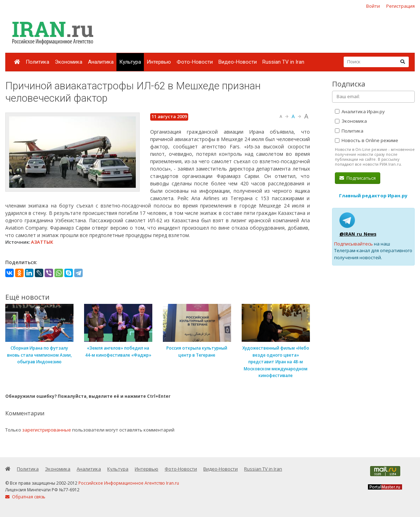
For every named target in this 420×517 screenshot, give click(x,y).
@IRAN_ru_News (358, 234)
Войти (373, 6)
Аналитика (101, 62)
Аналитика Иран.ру (360, 111)
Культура (130, 62)
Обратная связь (25, 497)
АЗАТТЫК (42, 242)
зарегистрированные (47, 430)
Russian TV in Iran (283, 62)
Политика (37, 62)
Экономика (69, 62)
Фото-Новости (195, 62)
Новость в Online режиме (367, 140)
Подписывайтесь (354, 244)
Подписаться (358, 178)
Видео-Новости (238, 62)
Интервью (159, 62)
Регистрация (400, 6)
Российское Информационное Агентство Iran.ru (129, 483)
